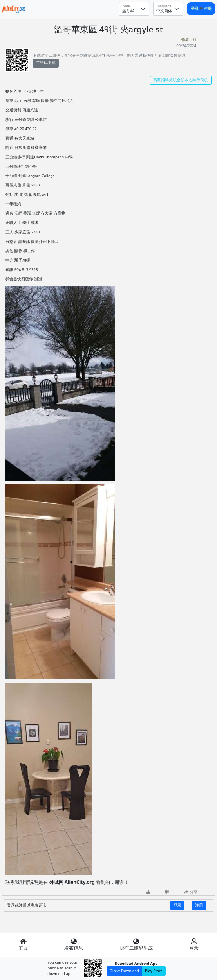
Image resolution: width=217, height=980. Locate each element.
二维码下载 (46, 63)
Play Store (154, 971)
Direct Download (124, 971)
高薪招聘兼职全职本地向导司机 (181, 80)
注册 (208, 8)
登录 (195, 8)
